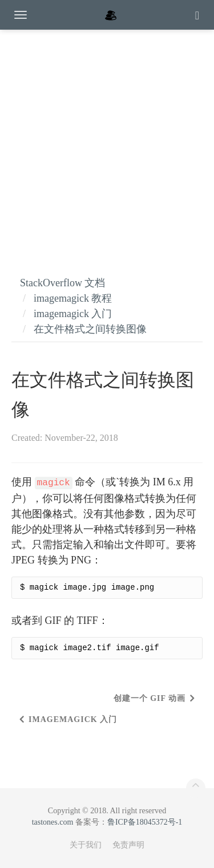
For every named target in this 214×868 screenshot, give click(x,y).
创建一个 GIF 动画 (150, 698)
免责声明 (128, 845)
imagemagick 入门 (73, 314)
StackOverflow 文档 (62, 283)
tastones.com (53, 822)
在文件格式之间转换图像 (90, 329)
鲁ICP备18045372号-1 (145, 822)
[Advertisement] (107, 141)
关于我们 (86, 845)
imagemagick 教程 (73, 298)
